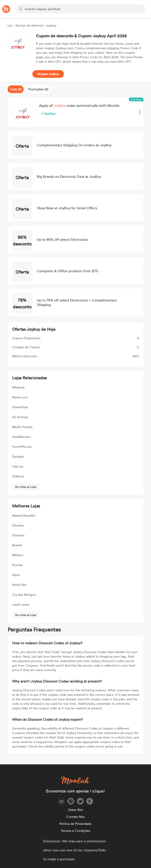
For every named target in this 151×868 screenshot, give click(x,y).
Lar (10, 25)
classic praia (21, 604)
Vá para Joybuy (48, 74)
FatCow (18, 466)
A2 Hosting (20, 417)
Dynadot (18, 456)
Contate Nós (75, 817)
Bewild (17, 545)
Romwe (18, 565)
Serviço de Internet (29, 25)
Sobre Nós (75, 810)
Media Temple (22, 427)
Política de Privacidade (75, 824)
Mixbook (18, 387)
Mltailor (18, 555)
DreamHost (20, 407)
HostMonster (21, 437)
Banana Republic (24, 515)
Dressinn (18, 535)
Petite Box (19, 585)
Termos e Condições (75, 831)
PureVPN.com (22, 447)
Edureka (18, 525)
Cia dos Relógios (24, 595)
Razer (16, 575)
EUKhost (18, 476)
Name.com (20, 397)
